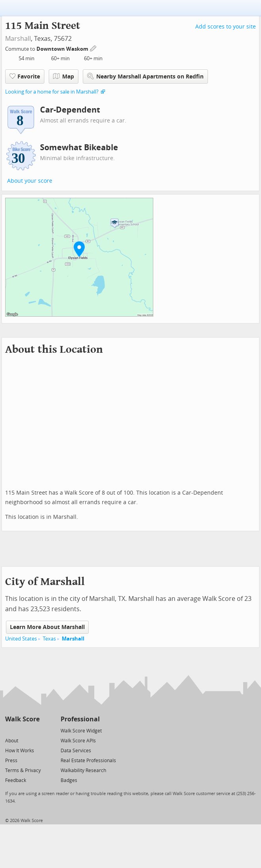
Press (11, 761)
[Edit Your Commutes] (93, 48)
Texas (49, 639)
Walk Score (22, 719)
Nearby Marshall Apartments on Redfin (145, 76)
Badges (69, 780)
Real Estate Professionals (88, 761)
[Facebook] (22, 730)
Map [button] (64, 76)
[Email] (34, 730)
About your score (30, 181)
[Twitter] (10, 730)
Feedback (16, 780)
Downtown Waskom (63, 49)
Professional (80, 719)
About (12, 741)
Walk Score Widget (81, 731)
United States (21, 639)
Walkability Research (83, 770)
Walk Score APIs (78, 741)
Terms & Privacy (23, 770)
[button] (79, 249)
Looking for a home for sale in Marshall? (52, 92)
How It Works (20, 751)
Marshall (18, 39)
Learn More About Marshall (47, 627)
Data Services (76, 751)
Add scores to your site (226, 27)
